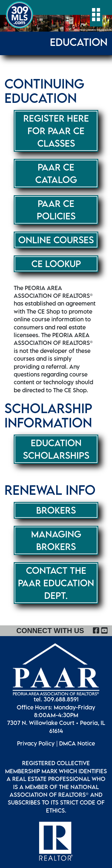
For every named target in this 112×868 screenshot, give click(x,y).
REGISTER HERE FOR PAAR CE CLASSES (56, 131)
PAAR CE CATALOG (56, 173)
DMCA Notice (77, 743)
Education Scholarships (56, 449)
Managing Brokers (56, 540)
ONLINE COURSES (56, 240)
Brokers (56, 510)
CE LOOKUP (56, 264)
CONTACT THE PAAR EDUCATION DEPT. (56, 583)
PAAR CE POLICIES (56, 210)
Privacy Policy (36, 743)
